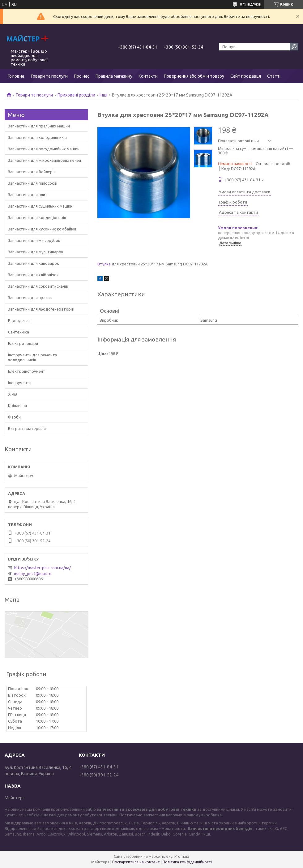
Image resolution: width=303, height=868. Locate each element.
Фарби (14, 417)
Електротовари (23, 343)
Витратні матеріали (27, 428)
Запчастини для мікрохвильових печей (45, 160)
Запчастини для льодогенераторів (41, 309)
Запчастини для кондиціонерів (37, 217)
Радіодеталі (20, 320)
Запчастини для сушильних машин (40, 206)
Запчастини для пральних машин (39, 126)
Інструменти (20, 383)
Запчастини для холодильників (37, 137)
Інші (103, 95)
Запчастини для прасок (30, 298)
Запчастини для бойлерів (32, 172)
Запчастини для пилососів (32, 183)
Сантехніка (19, 332)
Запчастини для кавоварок (34, 263)
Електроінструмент (27, 371)
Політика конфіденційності (187, 862)
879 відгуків (250, 4)
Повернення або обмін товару (194, 76)
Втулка (104, 264)
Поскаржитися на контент (136, 862)
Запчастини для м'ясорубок (34, 240)
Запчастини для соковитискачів (38, 286)
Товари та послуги (49, 76)
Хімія (13, 394)
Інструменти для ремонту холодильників (32, 357)
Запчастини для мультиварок (36, 252)
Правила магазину (114, 76)
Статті (274, 76)
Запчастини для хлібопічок (33, 275)
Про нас (82, 76)
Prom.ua (182, 856)
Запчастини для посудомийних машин (44, 149)
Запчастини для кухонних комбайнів (42, 229)
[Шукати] (294, 47)
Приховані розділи (76, 95)
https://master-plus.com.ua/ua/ (43, 568)
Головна (16, 76)
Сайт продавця (246, 76)
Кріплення (17, 406)
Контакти (148, 76)
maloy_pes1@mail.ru (33, 574)
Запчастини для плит (28, 195)
